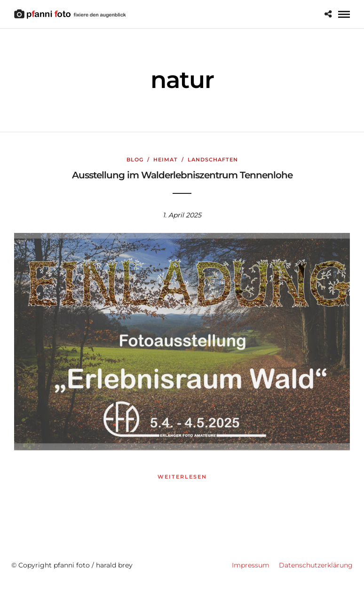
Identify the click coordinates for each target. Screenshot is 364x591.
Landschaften (213, 160)
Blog (135, 160)
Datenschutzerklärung (316, 565)
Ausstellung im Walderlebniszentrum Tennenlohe (182, 175)
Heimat (166, 160)
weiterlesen (182, 477)
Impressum (251, 565)
